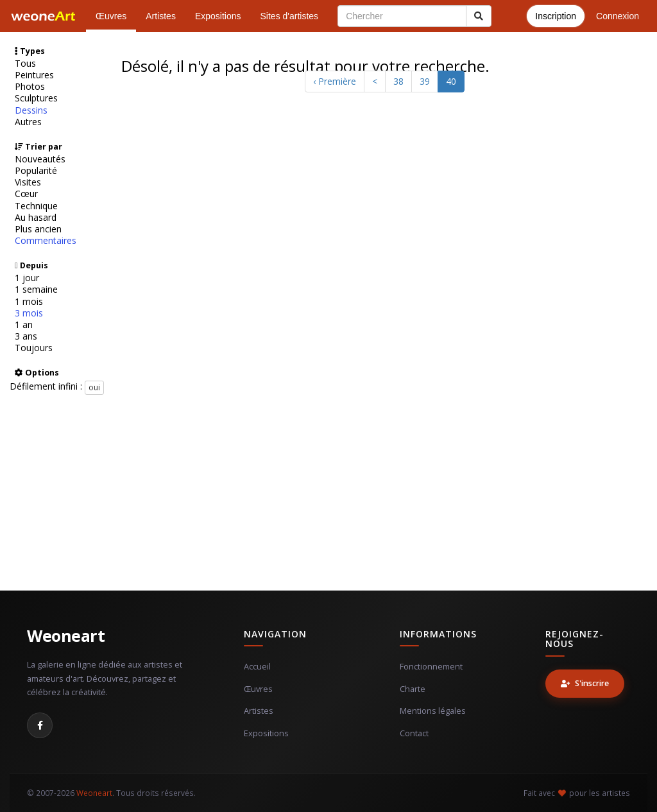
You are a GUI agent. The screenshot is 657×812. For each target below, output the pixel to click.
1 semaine (36, 289)
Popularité (36, 171)
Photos (30, 87)
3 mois (29, 313)
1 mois (29, 302)
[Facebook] (40, 725)
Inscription (556, 16)
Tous (25, 64)
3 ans (26, 336)
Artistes (161, 16)
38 (398, 81)
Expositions (218, 16)
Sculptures (36, 98)
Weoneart (66, 635)
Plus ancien (38, 229)
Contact (414, 733)
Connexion (618, 16)
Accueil (257, 667)
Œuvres (111, 16)
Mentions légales (433, 711)
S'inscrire (585, 683)
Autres (28, 122)
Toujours (34, 348)
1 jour (27, 278)
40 (451, 81)
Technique (36, 206)
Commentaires (46, 241)
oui (94, 387)
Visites (28, 182)
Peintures (34, 75)
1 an (24, 325)
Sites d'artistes (290, 16)
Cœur (26, 194)
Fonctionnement (431, 667)
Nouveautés (40, 159)
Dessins (31, 110)
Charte (413, 689)
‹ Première (335, 81)
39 (425, 81)
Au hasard (36, 218)
